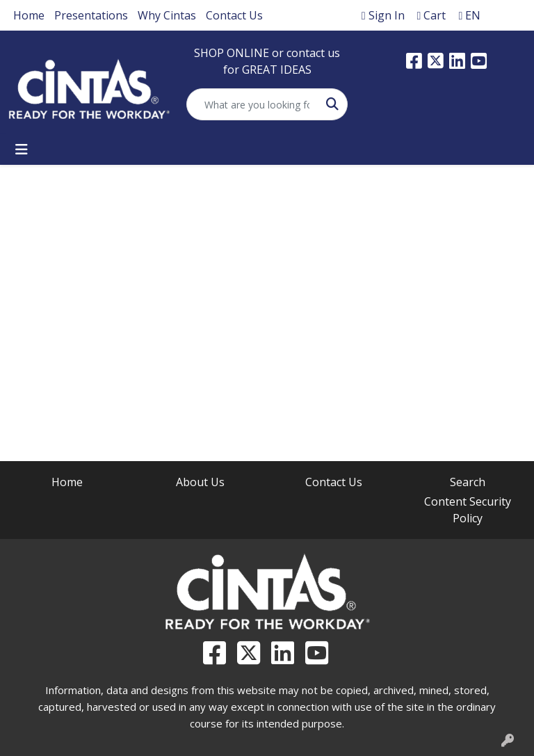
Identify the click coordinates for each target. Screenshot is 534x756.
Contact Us (234, 15)
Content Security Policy (468, 510)
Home (29, 15)
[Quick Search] (252, 104)
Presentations (91, 15)
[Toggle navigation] (22, 150)
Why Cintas (167, 15)
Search (468, 482)
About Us (200, 482)
